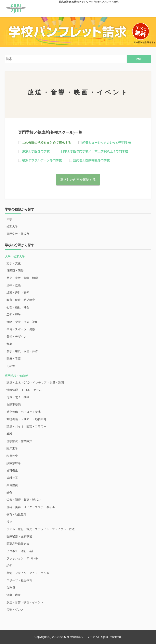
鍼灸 (9, 492)
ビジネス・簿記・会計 (21, 551)
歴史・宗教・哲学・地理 (22, 278)
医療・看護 (14, 359)
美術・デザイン (16, 337)
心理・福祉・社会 (18, 307)
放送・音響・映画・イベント (25, 602)
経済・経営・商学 (18, 293)
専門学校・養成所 (18, 234)
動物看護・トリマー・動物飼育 (26, 419)
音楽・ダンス (15, 610)
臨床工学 (12, 448)
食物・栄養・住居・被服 (22, 322)
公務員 (11, 588)
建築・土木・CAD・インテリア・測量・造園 (35, 383)
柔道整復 (12, 485)
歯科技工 (12, 478)
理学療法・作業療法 (19, 441)
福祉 (9, 522)
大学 (9, 219)
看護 (9, 434)
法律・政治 (14, 285)
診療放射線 (14, 463)
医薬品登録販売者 (18, 544)
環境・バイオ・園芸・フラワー (26, 426)
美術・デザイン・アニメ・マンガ (28, 573)
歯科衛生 (12, 470)
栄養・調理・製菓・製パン (24, 500)
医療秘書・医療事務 (19, 536)
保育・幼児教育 (16, 514)
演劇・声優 (14, 595)
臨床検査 (12, 456)
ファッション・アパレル (22, 558)
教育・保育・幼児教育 (21, 300)
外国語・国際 (15, 271)
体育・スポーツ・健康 (21, 329)
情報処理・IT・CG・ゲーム (24, 390)
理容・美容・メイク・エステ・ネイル (31, 507)
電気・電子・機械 (18, 397)
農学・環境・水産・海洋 (22, 351)
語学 (9, 566)
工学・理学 (14, 315)
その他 (11, 366)
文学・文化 (14, 263)
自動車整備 (14, 405)
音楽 (9, 344)
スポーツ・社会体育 (19, 580)
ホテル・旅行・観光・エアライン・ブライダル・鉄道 (41, 529)
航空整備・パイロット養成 (24, 412)
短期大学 (12, 226)
